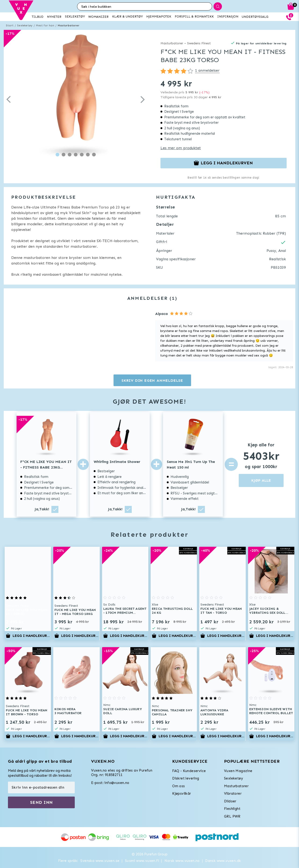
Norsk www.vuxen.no (182, 861)
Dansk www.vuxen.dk (223, 861)
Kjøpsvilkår (182, 794)
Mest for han (45, 25)
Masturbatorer (69, 25)
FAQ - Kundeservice (189, 771)
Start (10, 25)
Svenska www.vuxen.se (100, 861)
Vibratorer (233, 794)
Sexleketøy (25, 25)
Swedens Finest (199, 43)
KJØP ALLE (261, 480)
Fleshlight (232, 809)
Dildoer (230, 801)
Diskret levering (186, 778)
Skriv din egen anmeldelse (152, 380)
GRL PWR (232, 816)
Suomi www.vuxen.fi (142, 861)
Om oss (178, 786)
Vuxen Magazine (238, 771)
